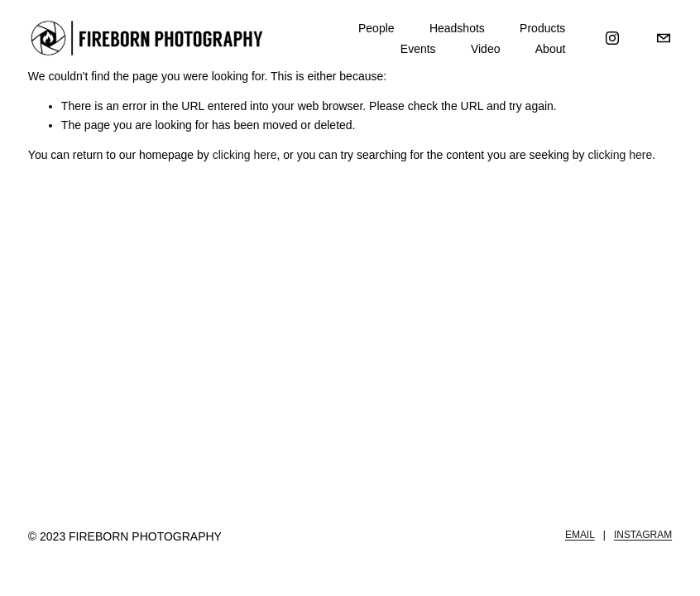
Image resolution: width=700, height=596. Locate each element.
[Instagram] (612, 38)
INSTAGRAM (643, 535)
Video (486, 49)
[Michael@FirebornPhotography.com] (664, 38)
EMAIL (580, 535)
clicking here (245, 155)
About (551, 49)
